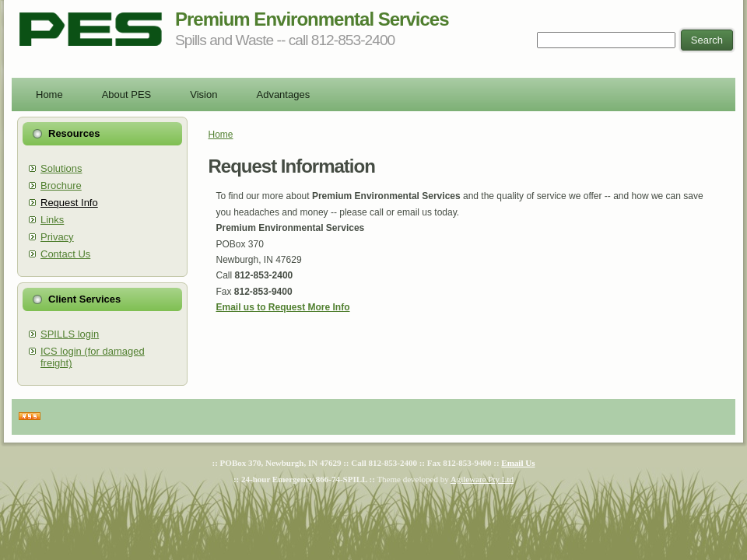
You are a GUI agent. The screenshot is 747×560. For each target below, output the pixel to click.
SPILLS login (70, 334)
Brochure (61, 185)
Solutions (61, 168)
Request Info (69, 203)
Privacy (57, 237)
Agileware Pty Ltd (482, 479)
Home (221, 135)
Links (52, 220)
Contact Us (65, 254)
